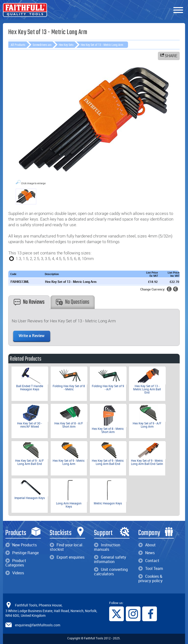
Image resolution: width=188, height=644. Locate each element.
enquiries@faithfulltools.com (38, 625)
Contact (149, 561)
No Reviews (29, 302)
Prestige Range (22, 553)
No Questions (73, 302)
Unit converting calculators (111, 572)
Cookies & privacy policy (150, 578)
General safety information (110, 559)
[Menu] (178, 10)
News (147, 553)
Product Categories (16, 563)
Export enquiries (67, 557)
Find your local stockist (66, 547)
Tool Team (151, 568)
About (147, 545)
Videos (15, 573)
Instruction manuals (107, 547)
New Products (21, 545)
